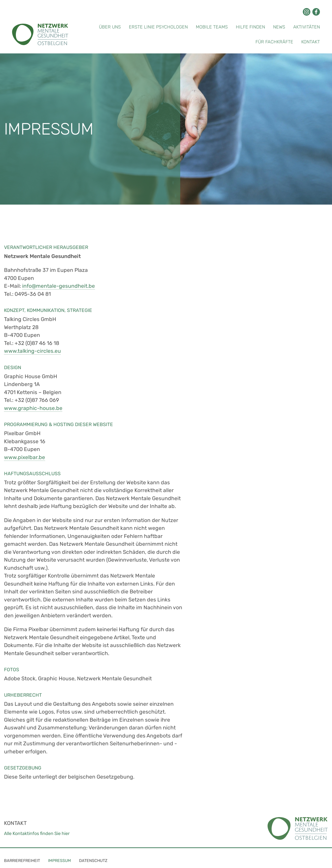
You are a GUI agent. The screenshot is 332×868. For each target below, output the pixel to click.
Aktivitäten (307, 27)
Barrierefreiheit (22, 861)
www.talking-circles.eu (32, 351)
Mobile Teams (212, 27)
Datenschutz (93, 861)
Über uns (110, 27)
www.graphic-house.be (33, 408)
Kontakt (311, 42)
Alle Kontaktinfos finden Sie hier (37, 833)
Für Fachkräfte (274, 42)
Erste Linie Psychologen (158, 27)
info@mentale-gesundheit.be (59, 286)
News (279, 27)
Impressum (60, 861)
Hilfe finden (250, 27)
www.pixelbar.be (25, 457)
